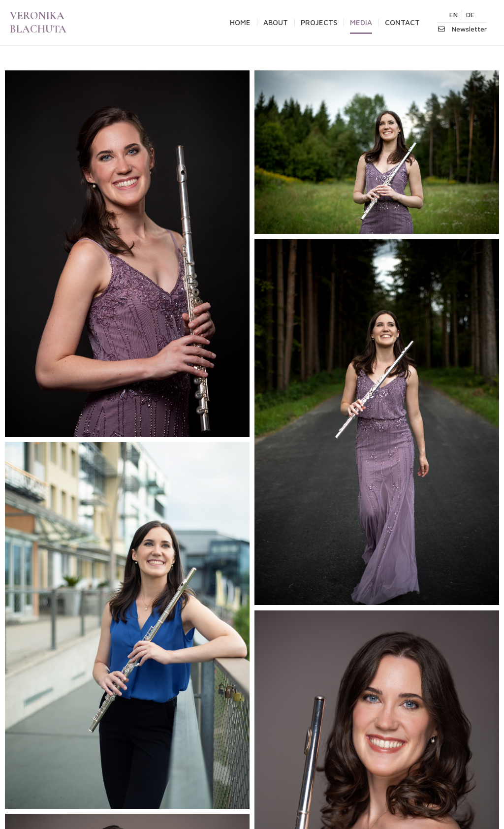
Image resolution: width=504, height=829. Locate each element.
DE (470, 15)
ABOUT (276, 22)
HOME (240, 22)
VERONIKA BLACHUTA (38, 22)
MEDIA (361, 22)
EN (454, 15)
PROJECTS (319, 22)
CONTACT (402, 22)
